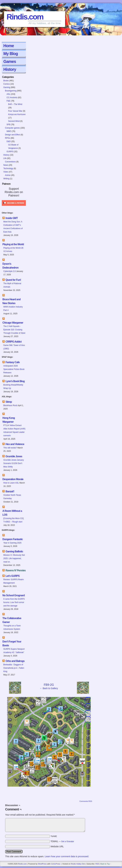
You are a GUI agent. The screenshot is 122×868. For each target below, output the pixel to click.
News (6, 165)
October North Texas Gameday (12, 497)
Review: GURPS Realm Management (14, 581)
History (10, 69)
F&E (8, 101)
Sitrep (9, 402)
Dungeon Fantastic (13, 539)
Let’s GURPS (12, 576)
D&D (9, 141)
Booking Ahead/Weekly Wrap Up (13, 387)
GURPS (10, 152)
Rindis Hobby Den (78, 864)
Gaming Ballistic (14, 551)
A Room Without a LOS (12, 513)
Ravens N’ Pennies (15, 570)
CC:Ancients (12, 97)
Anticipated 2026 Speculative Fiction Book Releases (14, 369)
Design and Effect (13, 135)
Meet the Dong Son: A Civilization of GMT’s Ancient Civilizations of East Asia (13, 227)
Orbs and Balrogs (15, 661)
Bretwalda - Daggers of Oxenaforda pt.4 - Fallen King (14, 668)
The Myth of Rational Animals (12, 285)
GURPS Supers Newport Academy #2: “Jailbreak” (14, 651)
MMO (9, 131)
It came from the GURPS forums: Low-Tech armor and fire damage (14, 602)
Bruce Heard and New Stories (11, 301)
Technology (8, 168)
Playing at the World (13, 244)
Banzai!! (10, 491)
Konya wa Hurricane (17, 114)
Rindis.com (25, 17)
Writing (6, 179)
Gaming (7, 87)
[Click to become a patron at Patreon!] (14, 207)
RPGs (8, 138)
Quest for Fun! (13, 280)
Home (9, 46)
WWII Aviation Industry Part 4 (13, 309)
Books (6, 81)
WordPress (42, 864)
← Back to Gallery (49, 688)
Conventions (10, 162)
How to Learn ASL (11, 483)
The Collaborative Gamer (12, 620)
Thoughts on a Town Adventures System (12, 627)
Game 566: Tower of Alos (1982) (14, 347)
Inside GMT (12, 218)
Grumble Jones (14, 456)
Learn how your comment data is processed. (67, 856)
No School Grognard (13, 595)
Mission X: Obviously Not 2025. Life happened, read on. (14, 558)
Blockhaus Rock (10, 405)
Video (6, 172)
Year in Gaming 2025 (12, 543)
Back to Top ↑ (106, 864)
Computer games (12, 128)
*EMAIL (62, 841)
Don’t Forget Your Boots (12, 643)
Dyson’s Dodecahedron (10, 266)
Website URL (57, 846)
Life (5, 158)
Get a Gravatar (68, 841)
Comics (7, 84)
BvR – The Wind (15, 104)
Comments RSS (86, 801)
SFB (8, 125)
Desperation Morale (13, 479)
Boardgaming (11, 91)
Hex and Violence (15, 444)
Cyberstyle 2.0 (10, 271)
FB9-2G (49, 685)
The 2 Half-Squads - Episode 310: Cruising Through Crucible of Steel (14, 330)
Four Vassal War (15, 111)
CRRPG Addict (13, 342)
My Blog (11, 54)
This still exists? (10, 448)
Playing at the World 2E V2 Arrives (13, 250)
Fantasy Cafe (13, 362)
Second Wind (14, 121)
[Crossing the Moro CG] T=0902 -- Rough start (13, 520)
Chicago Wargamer (13, 323)
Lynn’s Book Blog (15, 381)
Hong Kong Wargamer (9, 420)
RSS (97, 864)
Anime (8, 175)
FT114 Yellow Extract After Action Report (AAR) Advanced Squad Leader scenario (14, 430)
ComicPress (55, 864)
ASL (8, 94)
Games (10, 61)
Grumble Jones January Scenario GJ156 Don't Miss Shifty (14, 463)
